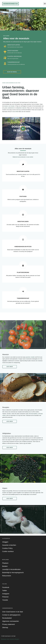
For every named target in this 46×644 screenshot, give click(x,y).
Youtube (5, 600)
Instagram (6, 594)
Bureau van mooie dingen (10, 639)
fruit (39, 357)
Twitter (5, 591)
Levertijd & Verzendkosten (11, 569)
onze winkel (15, 112)
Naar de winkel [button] (12, 72)
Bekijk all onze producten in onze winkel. (23, 157)
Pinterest (5, 597)
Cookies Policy (7, 548)
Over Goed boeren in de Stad (13, 612)
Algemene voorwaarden (11, 621)
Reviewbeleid (7, 618)
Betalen (5, 566)
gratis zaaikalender (9, 108)
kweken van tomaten (9, 106)
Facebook (6, 587)
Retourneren (7, 576)
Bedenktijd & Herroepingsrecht (13, 573)
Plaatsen (5, 563)
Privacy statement (8, 624)
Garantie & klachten (9, 545)
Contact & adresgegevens (11, 615)
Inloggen (5, 542)
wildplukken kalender (21, 108)
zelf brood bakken (33, 414)
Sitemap (5, 627)
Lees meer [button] (10, 367)
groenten (28, 357)
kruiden (33, 357)
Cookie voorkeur (8, 551)
